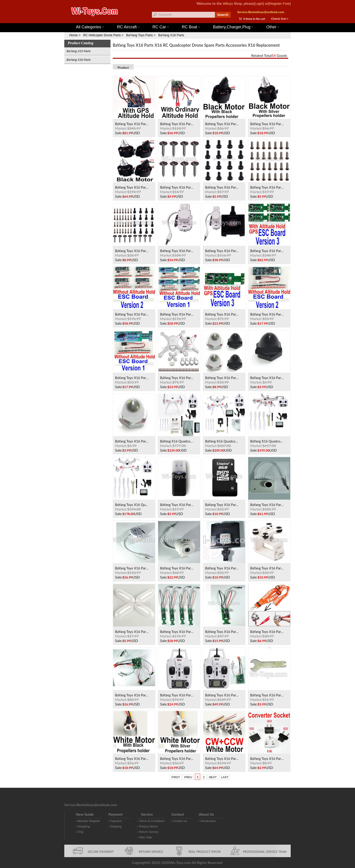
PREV (188, 777)
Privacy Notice (148, 826)
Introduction (208, 821)
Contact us (180, 821)
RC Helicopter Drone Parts (102, 35)
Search (223, 15)
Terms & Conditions (152, 821)
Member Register (89, 821)
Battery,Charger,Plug (233, 27)
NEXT (213, 777)
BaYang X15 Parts (79, 51)
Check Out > (280, 19)
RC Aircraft (128, 27)
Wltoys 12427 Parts (202, 21)
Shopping (84, 826)
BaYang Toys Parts (139, 35)
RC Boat (191, 27)
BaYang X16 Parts (171, 35)
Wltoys (228, 4)
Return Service (149, 832)
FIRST (176, 777)
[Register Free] (279, 4)
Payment (116, 821)
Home (73, 35)
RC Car (161, 27)
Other (273, 27)
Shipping (116, 826)
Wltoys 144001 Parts (182, 21)
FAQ (80, 832)
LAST (225, 777)
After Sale (145, 837)
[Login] (259, 4)
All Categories (90, 27)
